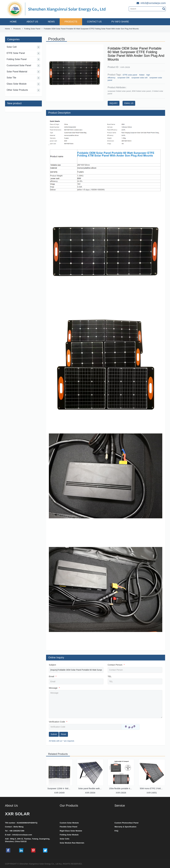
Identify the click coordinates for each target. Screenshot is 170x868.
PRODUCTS (71, 22)
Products (17, 29)
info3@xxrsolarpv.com (22, 835)
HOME (13, 22)
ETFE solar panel (130, 75)
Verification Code (58, 722)
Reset (64, 734)
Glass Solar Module (24, 84)
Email (53, 676)
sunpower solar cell (139, 78)
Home (8, 29)
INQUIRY (114, 103)
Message (54, 688)
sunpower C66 (123, 78)
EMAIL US (129, 103)
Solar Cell (24, 47)
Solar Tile (24, 78)
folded (142, 75)
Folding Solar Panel (32, 29)
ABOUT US (32, 22)
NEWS (51, 22)
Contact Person (116, 665)
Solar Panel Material (24, 72)
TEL (110, 676)
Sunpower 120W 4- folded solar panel (64, 788)
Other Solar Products (24, 90)
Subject (52, 665)
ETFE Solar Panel (24, 53)
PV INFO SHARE (120, 22)
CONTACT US (94, 22)
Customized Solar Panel (24, 66)
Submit (54, 734)
